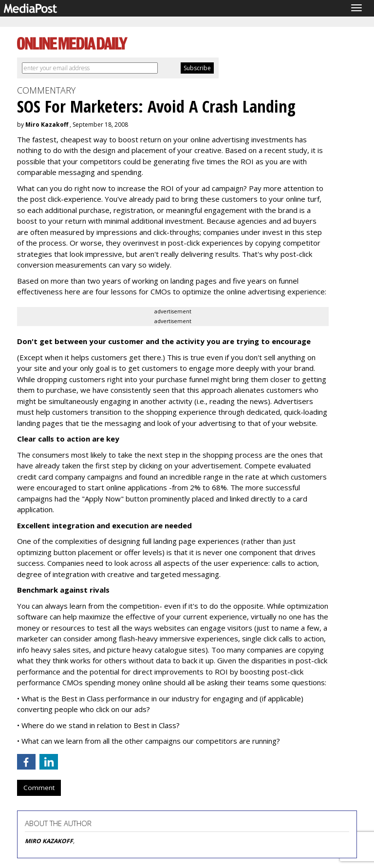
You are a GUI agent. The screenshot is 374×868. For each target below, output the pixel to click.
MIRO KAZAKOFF (49, 841)
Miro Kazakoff (47, 125)
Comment (39, 788)
